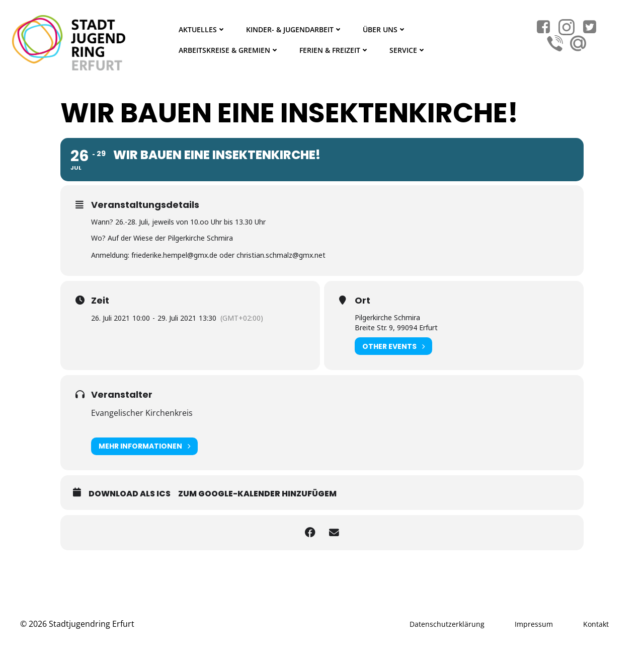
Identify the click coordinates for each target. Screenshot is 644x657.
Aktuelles (202, 29)
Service (407, 50)
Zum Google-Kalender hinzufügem (257, 493)
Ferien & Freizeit (334, 50)
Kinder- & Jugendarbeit (294, 29)
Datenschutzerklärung (447, 624)
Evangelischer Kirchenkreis (142, 413)
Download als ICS (130, 493)
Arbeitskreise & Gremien (228, 50)
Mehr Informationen (144, 446)
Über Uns (384, 29)
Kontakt (596, 624)
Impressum (534, 624)
